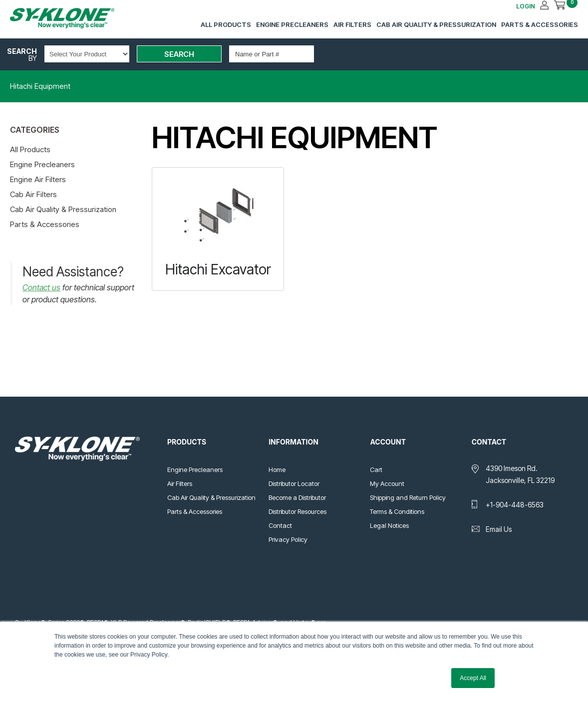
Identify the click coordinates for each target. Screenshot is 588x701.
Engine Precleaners (292, 24)
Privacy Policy (288, 539)
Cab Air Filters (33, 194)
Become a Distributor (297, 497)
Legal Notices (389, 525)
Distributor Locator (294, 483)
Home (277, 469)
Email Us (499, 529)
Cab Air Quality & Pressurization (436, 24)
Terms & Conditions (397, 511)
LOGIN (526, 6)
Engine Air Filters (38, 179)
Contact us (41, 287)
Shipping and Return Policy (408, 497)
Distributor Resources (297, 511)
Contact (280, 525)
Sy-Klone (72, 18)
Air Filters (352, 24)
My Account (387, 483)
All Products (226, 24)
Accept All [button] (473, 678)
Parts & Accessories (540, 24)
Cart (376, 469)
